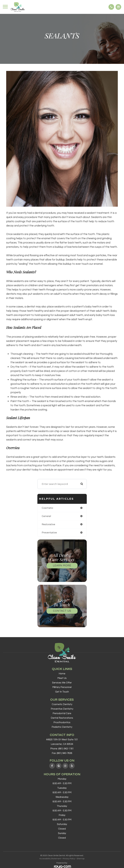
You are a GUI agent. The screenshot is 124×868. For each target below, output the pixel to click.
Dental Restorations (62, 718)
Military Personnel (62, 687)
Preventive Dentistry (62, 709)
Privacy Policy (69, 859)
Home (62, 674)
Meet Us (62, 678)
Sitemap (81, 859)
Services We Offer (62, 683)
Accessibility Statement (50, 859)
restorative (48, 524)
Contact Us (62, 611)
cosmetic (47, 508)
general (46, 516)
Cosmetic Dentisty (62, 704)
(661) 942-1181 (66, 749)
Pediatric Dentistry (62, 727)
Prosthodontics (62, 722)
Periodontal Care (62, 713)
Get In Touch (62, 692)
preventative (49, 533)
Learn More (62, 566)
